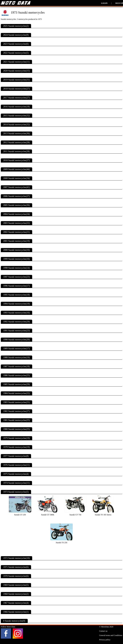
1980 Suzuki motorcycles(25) (16, 429)
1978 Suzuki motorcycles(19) (16, 447)
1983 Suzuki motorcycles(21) (16, 402)
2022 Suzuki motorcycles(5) (16, 53)
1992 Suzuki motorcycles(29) (16, 322)
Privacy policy (105, 640)
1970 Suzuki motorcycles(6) (16, 576)
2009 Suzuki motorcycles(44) (16, 169)
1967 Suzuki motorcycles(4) (16, 603)
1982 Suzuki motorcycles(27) (16, 411)
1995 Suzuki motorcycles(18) (16, 295)
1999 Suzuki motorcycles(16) (16, 259)
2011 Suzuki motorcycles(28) (16, 151)
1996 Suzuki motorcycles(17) (16, 286)
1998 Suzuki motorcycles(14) (16, 268)
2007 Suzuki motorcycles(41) (16, 187)
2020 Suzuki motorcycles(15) (16, 71)
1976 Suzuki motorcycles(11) (16, 465)
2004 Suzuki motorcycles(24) (16, 214)
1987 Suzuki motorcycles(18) (16, 366)
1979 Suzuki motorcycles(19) (16, 438)
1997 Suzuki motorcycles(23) (16, 277)
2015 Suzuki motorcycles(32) (16, 116)
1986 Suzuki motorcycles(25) (16, 375)
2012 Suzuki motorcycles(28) (16, 142)
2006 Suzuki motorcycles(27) (16, 196)
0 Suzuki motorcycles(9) (14, 621)
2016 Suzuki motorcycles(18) (16, 107)
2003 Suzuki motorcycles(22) (16, 223)
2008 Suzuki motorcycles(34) (16, 178)
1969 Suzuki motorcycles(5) (16, 585)
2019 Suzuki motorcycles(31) (16, 80)
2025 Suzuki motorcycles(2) (16, 26)
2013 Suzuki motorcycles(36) (16, 134)
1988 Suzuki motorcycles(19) (16, 358)
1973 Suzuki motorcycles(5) (16, 492)
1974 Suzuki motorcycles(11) (16, 483)
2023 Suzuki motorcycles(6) (16, 44)
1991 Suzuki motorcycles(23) (16, 331)
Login (104, 3)
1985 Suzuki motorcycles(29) (16, 384)
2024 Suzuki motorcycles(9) (16, 35)
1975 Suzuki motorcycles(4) (16, 474)
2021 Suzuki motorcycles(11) (16, 62)
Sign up (119, 3)
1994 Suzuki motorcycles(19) (16, 304)
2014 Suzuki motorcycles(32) (16, 125)
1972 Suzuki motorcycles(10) (16, 558)
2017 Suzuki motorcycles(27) (16, 98)
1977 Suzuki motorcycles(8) (16, 456)
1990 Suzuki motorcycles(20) (16, 340)
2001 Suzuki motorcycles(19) (16, 241)
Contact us (103, 631)
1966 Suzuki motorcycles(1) (16, 612)
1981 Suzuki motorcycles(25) (16, 420)
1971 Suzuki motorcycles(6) (16, 567)
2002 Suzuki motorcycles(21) (16, 232)
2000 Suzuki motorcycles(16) (16, 250)
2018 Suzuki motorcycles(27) (16, 89)
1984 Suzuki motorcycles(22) (16, 393)
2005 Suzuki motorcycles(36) (16, 205)
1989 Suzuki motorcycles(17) (16, 349)
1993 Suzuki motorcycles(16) (16, 313)
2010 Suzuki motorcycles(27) (16, 160)
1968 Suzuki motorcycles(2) (16, 594)
